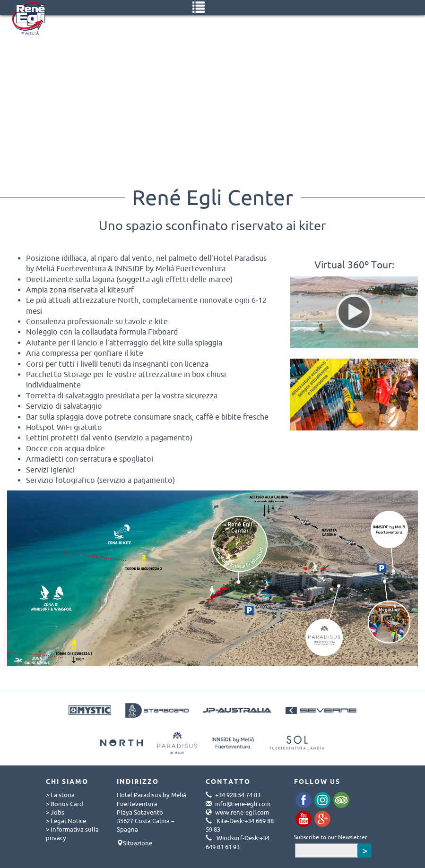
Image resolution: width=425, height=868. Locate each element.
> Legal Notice (66, 821)
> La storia (60, 795)
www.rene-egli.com (242, 812)
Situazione (138, 843)
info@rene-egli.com (243, 804)
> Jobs (55, 812)
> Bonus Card (65, 804)
